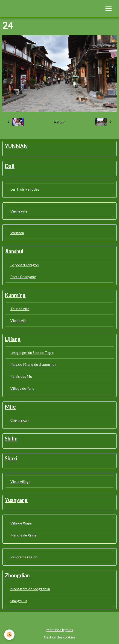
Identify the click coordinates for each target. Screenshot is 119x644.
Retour (59, 122)
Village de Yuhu (22, 388)
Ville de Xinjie (21, 523)
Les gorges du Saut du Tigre (32, 352)
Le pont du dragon (25, 265)
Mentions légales (60, 630)
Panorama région (24, 557)
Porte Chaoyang (23, 277)
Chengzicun (19, 420)
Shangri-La (19, 601)
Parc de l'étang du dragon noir (34, 364)
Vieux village (20, 481)
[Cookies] (9, 635)
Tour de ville (20, 309)
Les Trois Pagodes (25, 189)
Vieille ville (19, 211)
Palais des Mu (21, 376)
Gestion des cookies (60, 637)
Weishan (17, 233)
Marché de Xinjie (23, 535)
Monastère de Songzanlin (30, 589)
